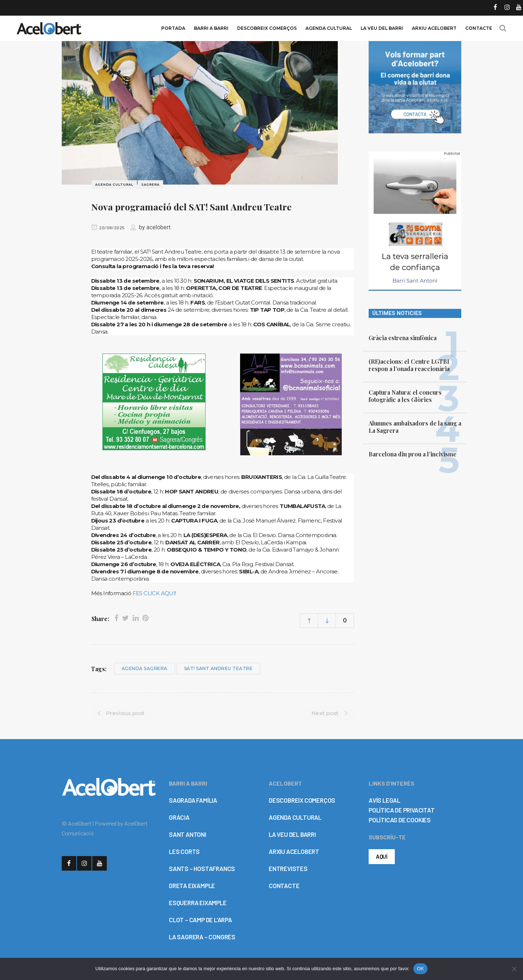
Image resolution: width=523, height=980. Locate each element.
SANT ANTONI (188, 834)
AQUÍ (382, 856)
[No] (514, 969)
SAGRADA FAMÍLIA (193, 800)
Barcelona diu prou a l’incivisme (413, 454)
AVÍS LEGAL (384, 800)
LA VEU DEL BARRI (292, 834)
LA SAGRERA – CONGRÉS (202, 937)
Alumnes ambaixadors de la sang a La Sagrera (415, 427)
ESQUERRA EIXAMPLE (198, 903)
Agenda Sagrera (145, 668)
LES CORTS (184, 851)
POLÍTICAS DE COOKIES (400, 820)
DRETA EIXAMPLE (192, 886)
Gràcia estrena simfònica (403, 338)
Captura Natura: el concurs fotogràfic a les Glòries (405, 396)
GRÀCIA (179, 817)
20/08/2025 (108, 227)
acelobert (159, 227)
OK (420, 969)
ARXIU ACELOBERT (294, 851)
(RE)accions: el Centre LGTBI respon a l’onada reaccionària (409, 365)
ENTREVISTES (288, 868)
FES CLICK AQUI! (154, 593)
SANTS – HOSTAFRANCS (202, 868)
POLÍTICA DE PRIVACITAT (402, 810)
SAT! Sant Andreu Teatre (218, 668)
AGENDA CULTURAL (295, 817)
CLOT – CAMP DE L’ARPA (200, 920)
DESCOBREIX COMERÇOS (302, 800)
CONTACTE (284, 886)
